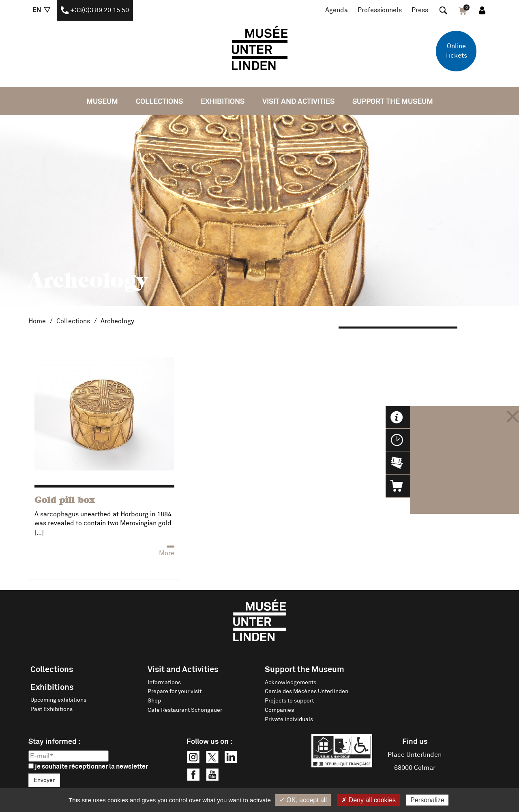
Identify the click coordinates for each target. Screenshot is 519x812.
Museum (102, 102)
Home (37, 321)
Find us (415, 742)
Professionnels (380, 10)
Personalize (427, 800)
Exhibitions (223, 102)
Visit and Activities (298, 102)
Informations (164, 683)
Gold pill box (64, 501)
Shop (154, 701)
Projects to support (289, 701)
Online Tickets (456, 51)
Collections (159, 102)
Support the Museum (393, 102)
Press (420, 10)
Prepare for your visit (175, 692)
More (167, 553)
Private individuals (289, 720)
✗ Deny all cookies (369, 800)
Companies (279, 710)
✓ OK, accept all (303, 800)
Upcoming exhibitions (58, 700)
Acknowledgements (291, 683)
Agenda (337, 10)
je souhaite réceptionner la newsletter (88, 767)
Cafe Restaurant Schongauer (185, 710)
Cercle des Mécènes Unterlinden (307, 692)
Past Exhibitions (51, 709)
